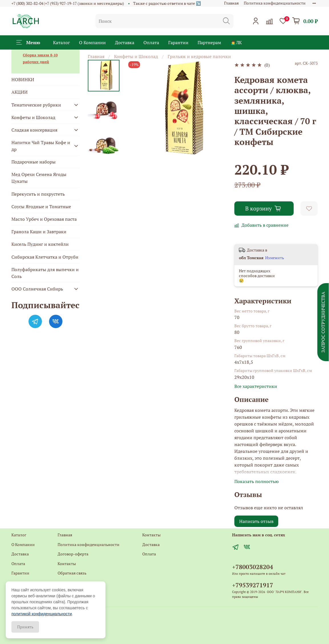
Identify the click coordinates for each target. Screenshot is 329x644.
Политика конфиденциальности (275, 3)
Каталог (61, 42)
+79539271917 (253, 585)
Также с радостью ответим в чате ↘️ (167, 3)
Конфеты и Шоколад (136, 56)
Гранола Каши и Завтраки (39, 232)
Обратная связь (72, 573)
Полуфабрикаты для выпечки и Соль (45, 273)
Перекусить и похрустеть (38, 194)
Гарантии (178, 42)
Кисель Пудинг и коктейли (40, 244)
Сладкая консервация (34, 130)
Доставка (125, 42)
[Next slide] (104, 151)
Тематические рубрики (36, 105)
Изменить (275, 258)
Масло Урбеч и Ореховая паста (44, 219)
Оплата (151, 42)
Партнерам (209, 42)
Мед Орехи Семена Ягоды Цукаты (39, 178)
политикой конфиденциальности (42, 614)
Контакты (67, 564)
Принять (25, 627)
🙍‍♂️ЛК (236, 42)
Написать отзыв (256, 521)
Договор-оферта (73, 554)
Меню (28, 42)
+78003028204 (253, 567)
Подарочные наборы (33, 162)
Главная (231, 3)
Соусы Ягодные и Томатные (41, 207)
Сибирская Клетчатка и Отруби (45, 257)
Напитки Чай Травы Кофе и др (41, 146)
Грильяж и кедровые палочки (199, 56)
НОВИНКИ (23, 79)
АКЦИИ (20, 92)
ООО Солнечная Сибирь (37, 289)
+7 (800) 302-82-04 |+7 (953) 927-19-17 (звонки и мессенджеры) (68, 3)
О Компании (92, 42)
